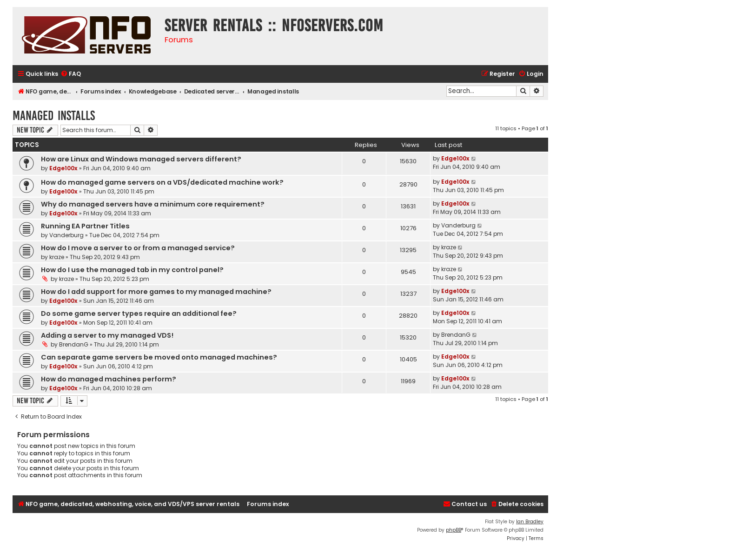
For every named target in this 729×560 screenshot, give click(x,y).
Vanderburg (66, 235)
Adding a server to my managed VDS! (107, 335)
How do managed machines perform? (109, 379)
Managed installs (54, 116)
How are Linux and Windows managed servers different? (141, 159)
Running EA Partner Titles (85, 226)
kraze (57, 257)
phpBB (454, 530)
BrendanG (74, 344)
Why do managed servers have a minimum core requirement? (153, 204)
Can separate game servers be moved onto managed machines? (159, 357)
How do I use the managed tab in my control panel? (132, 270)
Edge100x (63, 168)
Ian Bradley (530, 522)
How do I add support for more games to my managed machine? (156, 292)
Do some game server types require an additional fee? (139, 313)
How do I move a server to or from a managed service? (138, 248)
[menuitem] (71, 74)
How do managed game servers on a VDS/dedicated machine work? (162, 182)
